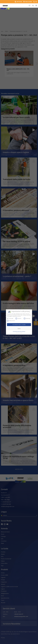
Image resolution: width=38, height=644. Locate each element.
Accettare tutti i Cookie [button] (19, 325)
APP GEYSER (19, 2)
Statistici (18, 318)
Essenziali (10, 318)
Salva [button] (19, 329)
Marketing (27, 318)
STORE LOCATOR (28, 2)
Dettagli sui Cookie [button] (19, 333)
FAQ (36, 2)
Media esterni (11, 321)
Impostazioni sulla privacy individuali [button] (19, 331)
